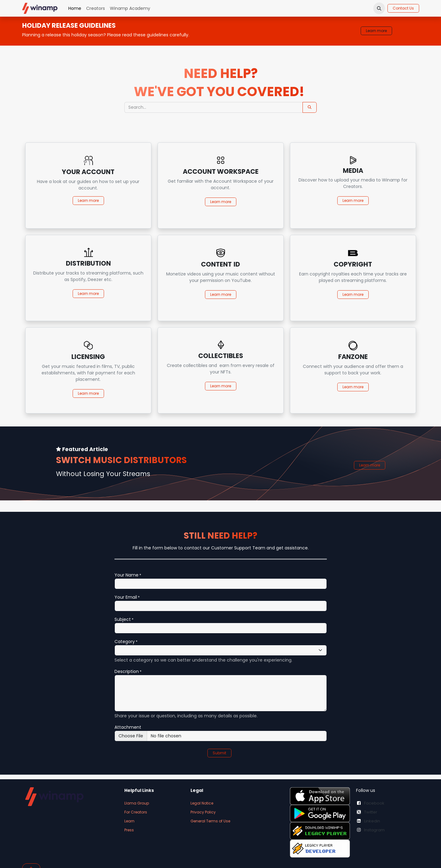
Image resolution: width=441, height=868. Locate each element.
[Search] (310, 107)
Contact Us (403, 8)
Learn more (376, 31)
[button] (379, 8)
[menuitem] (75, 8)
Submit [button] (219, 753)
